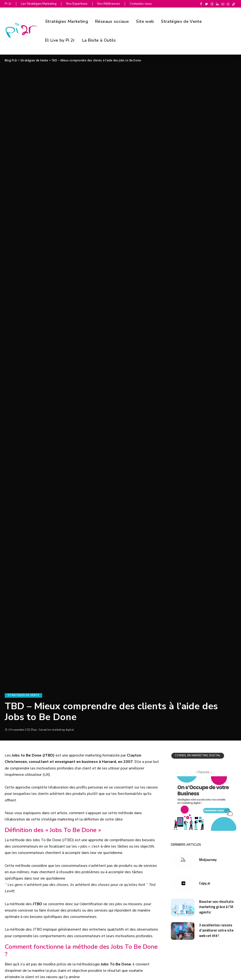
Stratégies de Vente (24, 695)
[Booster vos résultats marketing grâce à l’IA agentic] (183, 907)
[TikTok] (234, 4)
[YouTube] (223, 4)
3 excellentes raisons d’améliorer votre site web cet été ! (216, 930)
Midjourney (208, 860)
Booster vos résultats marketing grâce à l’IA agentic (216, 907)
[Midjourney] (183, 860)
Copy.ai (205, 883)
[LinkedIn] (217, 4)
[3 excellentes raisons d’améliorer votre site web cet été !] (183, 931)
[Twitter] (207, 4)
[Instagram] (212, 4)
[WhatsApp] (228, 4)
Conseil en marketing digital (56, 730)
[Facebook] (201, 4)
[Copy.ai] (183, 884)
